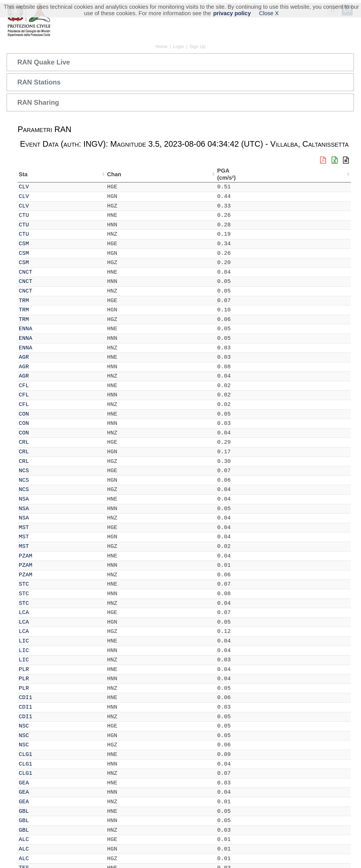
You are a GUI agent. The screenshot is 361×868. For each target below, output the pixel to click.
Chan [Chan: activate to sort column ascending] (59, 174)
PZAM (42, 556)
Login (178, 47)
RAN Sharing (38, 102)
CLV (40, 187)
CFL (40, 386)
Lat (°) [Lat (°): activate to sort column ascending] (98, 174)
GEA (40, 783)
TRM (40, 301)
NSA (40, 499)
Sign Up (198, 47)
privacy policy (232, 13)
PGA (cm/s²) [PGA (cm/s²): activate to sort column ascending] (335, 174)
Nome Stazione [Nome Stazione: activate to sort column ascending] (166, 174)
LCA (40, 612)
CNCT (42, 272)
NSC (40, 726)
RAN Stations (39, 82)
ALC (40, 839)
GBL (40, 811)
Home (161, 47)
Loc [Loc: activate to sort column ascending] (78, 174)
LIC (40, 641)
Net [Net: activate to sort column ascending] (23, 174)
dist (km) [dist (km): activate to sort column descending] (312, 174)
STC (40, 584)
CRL (40, 442)
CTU (40, 215)
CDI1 (42, 698)
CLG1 (42, 754)
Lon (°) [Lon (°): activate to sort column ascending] (127, 174)
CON (40, 414)
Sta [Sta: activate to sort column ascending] (39, 174)
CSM (40, 244)
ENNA (42, 329)
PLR (40, 669)
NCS (40, 471)
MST (40, 527)
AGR (40, 357)
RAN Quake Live (44, 62)
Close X (269, 13)
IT (22, 187)
